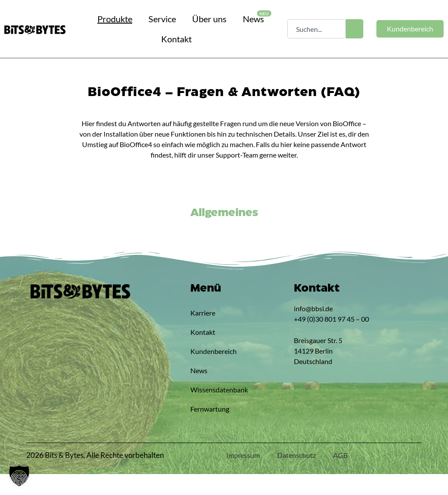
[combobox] (316, 29)
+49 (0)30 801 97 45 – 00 (331, 340)
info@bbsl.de (313, 329)
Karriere (203, 334)
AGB (340, 476)
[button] (19, 476)
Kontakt (203, 353)
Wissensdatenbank (208, 411)
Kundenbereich (208, 372)
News (199, 391)
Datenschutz (296, 476)
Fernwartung (208, 430)
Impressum (243, 476)
